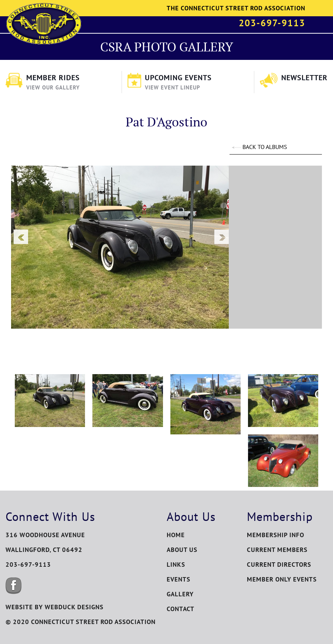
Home (176, 535)
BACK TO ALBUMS (259, 147)
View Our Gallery (53, 87)
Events (179, 579)
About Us (182, 550)
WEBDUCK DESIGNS (74, 607)
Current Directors (279, 565)
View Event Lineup (173, 87)
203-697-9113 (272, 23)
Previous (21, 237)
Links (176, 565)
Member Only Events (282, 579)
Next (221, 237)
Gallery (180, 594)
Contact (181, 609)
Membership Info (276, 535)
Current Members (277, 550)
